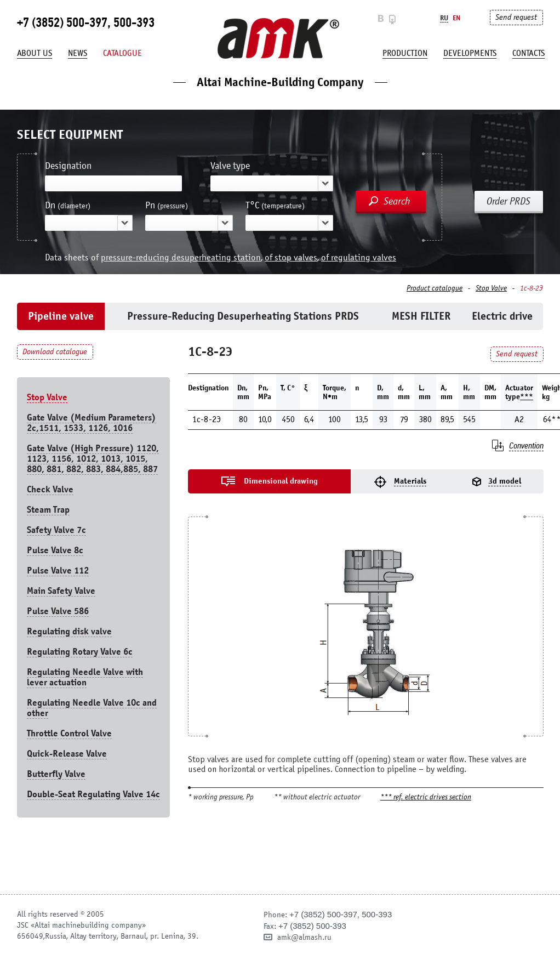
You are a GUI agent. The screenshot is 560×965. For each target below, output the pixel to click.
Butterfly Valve (56, 774)
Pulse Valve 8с (55, 550)
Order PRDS (508, 201)
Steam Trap (48, 510)
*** (527, 397)
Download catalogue (55, 352)
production (405, 53)
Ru (444, 18)
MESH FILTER (421, 316)
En (456, 18)
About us (35, 53)
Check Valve (50, 489)
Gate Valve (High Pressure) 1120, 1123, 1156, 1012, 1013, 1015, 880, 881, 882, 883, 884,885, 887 (93, 459)
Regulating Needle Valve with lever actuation (85, 677)
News (78, 53)
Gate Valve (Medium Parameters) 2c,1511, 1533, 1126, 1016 (92, 423)
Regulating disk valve (69, 631)
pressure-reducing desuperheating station (181, 257)
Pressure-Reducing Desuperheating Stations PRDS (243, 316)
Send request (516, 17)
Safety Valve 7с (56, 530)
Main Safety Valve (61, 591)
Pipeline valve (61, 316)
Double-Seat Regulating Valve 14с (93, 794)
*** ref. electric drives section (426, 797)
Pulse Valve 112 (58, 571)
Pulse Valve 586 (58, 611)
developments (470, 53)
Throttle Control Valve (69, 733)
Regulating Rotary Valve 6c (80, 652)
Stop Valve (491, 288)
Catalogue (122, 53)
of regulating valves (359, 257)
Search (397, 201)
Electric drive (502, 316)
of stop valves (291, 257)
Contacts (528, 53)
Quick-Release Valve (67, 754)
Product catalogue (435, 288)
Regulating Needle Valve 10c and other (92, 708)
